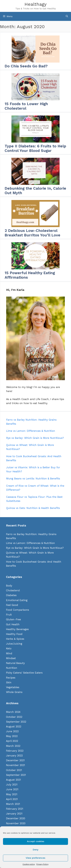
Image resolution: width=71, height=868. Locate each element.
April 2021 (12, 799)
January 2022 (14, 756)
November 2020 (16, 823)
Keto (9, 648)
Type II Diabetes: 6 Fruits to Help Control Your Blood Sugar (35, 148)
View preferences (35, 858)
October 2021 (14, 770)
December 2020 (16, 818)
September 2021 (16, 775)
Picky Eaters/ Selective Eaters (24, 673)
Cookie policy (29, 864)
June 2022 (12, 731)
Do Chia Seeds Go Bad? (26, 66)
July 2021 (12, 785)
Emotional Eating (17, 600)
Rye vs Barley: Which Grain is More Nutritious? (35, 548)
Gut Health (13, 624)
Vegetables (13, 687)
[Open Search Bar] (67, 16)
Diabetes (11, 595)
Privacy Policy (42, 864)
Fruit (9, 615)
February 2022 (15, 751)
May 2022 (12, 736)
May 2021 (12, 794)
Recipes (11, 678)
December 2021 (15, 760)
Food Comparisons (18, 610)
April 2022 (12, 741)
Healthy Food (14, 634)
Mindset (11, 658)
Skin (9, 682)
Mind (9, 653)
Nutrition (12, 668)
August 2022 (14, 726)
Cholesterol (13, 590)
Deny (36, 850)
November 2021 (15, 765)
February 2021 (15, 809)
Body (9, 586)
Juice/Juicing (14, 644)
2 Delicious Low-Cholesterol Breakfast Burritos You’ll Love (32, 233)
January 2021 (14, 814)
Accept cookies (36, 841)
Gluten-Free (13, 619)
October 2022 (14, 717)
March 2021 (13, 804)
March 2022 (13, 746)
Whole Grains (14, 692)
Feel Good (12, 605)
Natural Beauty (15, 663)
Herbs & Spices (15, 639)
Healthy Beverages (17, 629)
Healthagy (35, 4)
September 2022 (16, 722)
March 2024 (13, 712)
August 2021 (13, 780)
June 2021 (12, 789)
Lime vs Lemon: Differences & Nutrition (30, 543)
